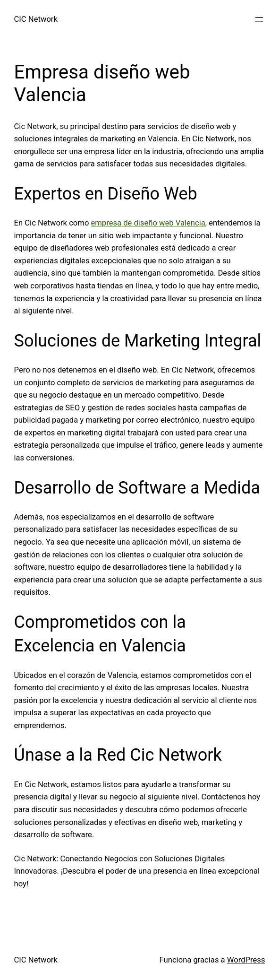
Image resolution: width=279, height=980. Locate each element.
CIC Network (36, 19)
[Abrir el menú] (259, 19)
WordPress (246, 960)
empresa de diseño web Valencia (148, 223)
